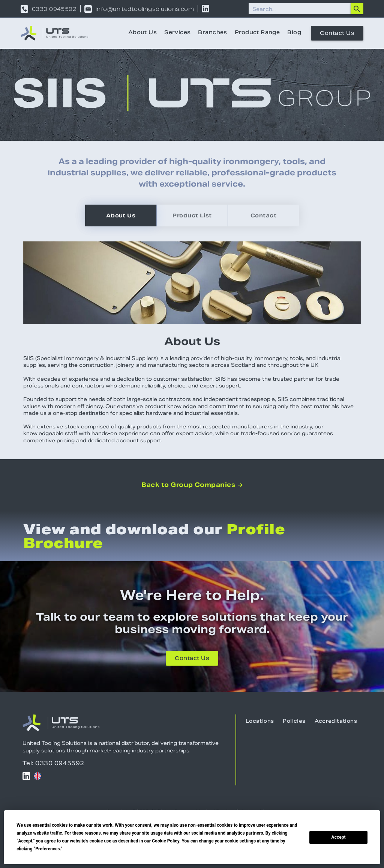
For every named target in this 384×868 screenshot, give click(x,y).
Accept (339, 837)
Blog (294, 33)
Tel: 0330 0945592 (53, 763)
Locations (260, 722)
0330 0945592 (54, 9)
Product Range (257, 33)
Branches (212, 33)
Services (177, 33)
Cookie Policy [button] (166, 841)
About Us (142, 33)
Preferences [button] (48, 849)
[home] (54, 33)
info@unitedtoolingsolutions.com (145, 9)
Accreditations (336, 722)
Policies (294, 722)
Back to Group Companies (192, 485)
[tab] (121, 215)
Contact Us (337, 34)
